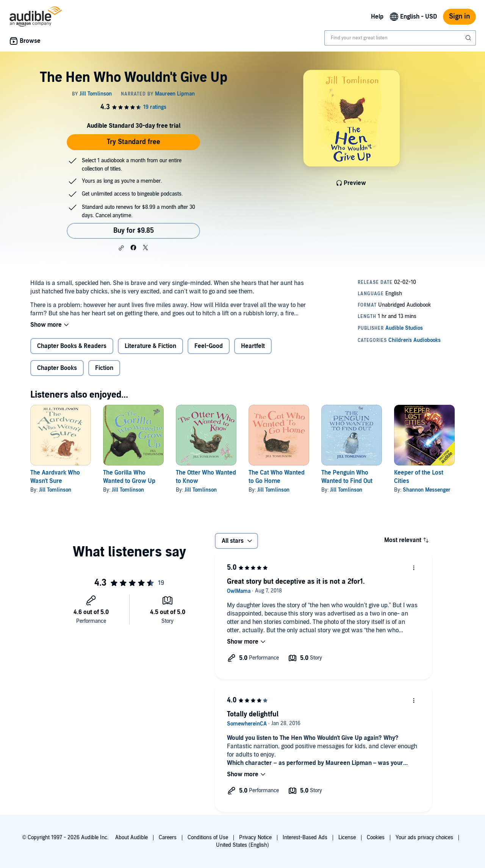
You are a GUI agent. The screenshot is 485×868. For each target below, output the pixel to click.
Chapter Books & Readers (72, 346)
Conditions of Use (208, 837)
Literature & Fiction (150, 346)
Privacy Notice (255, 837)
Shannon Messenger (427, 490)
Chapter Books (57, 368)
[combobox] (400, 38)
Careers (168, 837)
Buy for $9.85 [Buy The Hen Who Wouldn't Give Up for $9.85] (134, 231)
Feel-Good (209, 346)
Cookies (376, 837)
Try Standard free (134, 142)
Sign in (459, 16)
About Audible (131, 837)
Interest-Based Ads (305, 837)
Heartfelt (253, 346)
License (347, 837)
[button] (121, 248)
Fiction (104, 368)
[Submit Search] (469, 38)
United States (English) (242, 845)
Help (377, 17)
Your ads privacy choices (424, 837)
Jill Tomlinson (55, 490)
